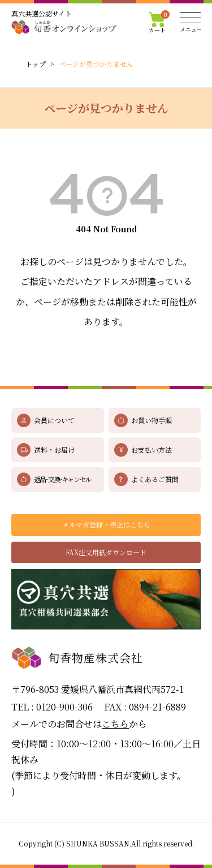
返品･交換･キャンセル (62, 479)
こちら (115, 724)
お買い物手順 (152, 420)
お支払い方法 (152, 450)
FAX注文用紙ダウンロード (106, 552)
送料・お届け (54, 450)
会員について (54, 420)
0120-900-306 (64, 707)
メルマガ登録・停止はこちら (106, 524)
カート (159, 22)
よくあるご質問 (155, 479)
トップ (36, 64)
